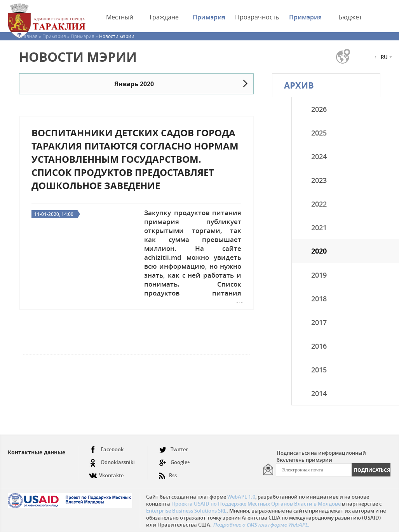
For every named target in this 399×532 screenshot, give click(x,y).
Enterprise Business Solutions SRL (186, 511)
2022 (319, 204)
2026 (319, 109)
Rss (168, 472)
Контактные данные (37, 452)
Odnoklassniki (112, 462)
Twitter (173, 449)
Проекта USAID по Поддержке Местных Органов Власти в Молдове (256, 504)
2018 (319, 299)
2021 (319, 228)
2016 (319, 346)
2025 (319, 133)
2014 (319, 393)
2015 (319, 370)
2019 (319, 275)
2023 (319, 180)
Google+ (174, 462)
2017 (319, 322)
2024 (319, 156)
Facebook (106, 449)
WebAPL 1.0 (241, 497)
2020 (319, 251)
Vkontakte (106, 472)
